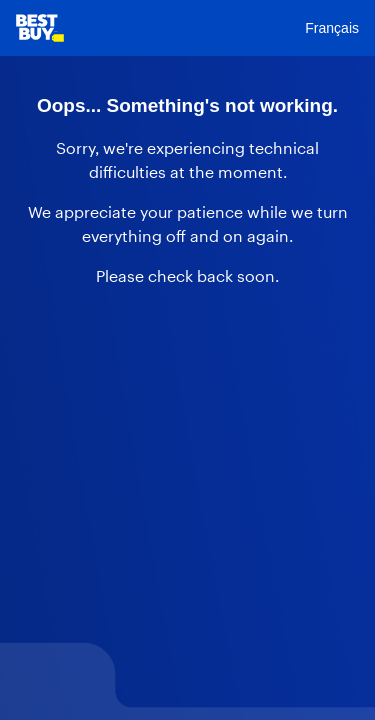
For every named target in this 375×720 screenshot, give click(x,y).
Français (332, 28)
